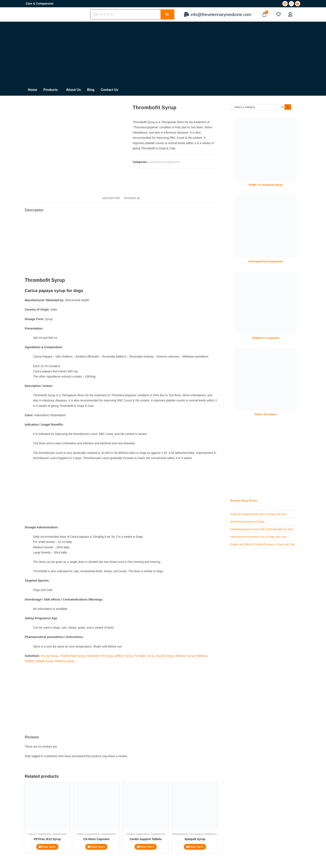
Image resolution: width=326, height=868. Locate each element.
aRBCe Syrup (124, 656)
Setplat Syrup (44, 661)
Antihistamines (180, 834)
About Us (73, 90)
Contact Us (109, 90)
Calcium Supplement (39, 834)
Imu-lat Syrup (49, 656)
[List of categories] (257, 107)
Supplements (173, 162)
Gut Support (196, 834)
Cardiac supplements (138, 834)
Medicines (210, 834)
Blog (91, 90)
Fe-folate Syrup (144, 656)
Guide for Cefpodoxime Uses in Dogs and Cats (258, 514)
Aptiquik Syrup (195, 839)
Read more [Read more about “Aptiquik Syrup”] (196, 847)
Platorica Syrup (65, 661)
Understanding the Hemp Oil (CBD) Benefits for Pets (262, 529)
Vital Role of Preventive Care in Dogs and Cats (258, 537)
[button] (51, 90)
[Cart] (264, 14)
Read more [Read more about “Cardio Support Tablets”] (147, 847)
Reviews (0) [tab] (132, 198)
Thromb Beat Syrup (72, 656)
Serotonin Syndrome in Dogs (247, 522)
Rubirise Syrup (185, 656)
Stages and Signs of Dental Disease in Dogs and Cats (262, 544)
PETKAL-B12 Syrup (47, 839)
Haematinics (156, 162)
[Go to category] (288, 107)
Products (50, 90)
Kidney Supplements (89, 834)
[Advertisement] (73, 53)
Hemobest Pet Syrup (100, 656)
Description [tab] (111, 198)
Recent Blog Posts (244, 501)
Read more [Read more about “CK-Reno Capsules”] (98, 847)
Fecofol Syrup (165, 656)
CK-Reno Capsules (96, 839)
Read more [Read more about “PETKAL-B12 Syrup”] (49, 847)
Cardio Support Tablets (146, 839)
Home (32, 90)
